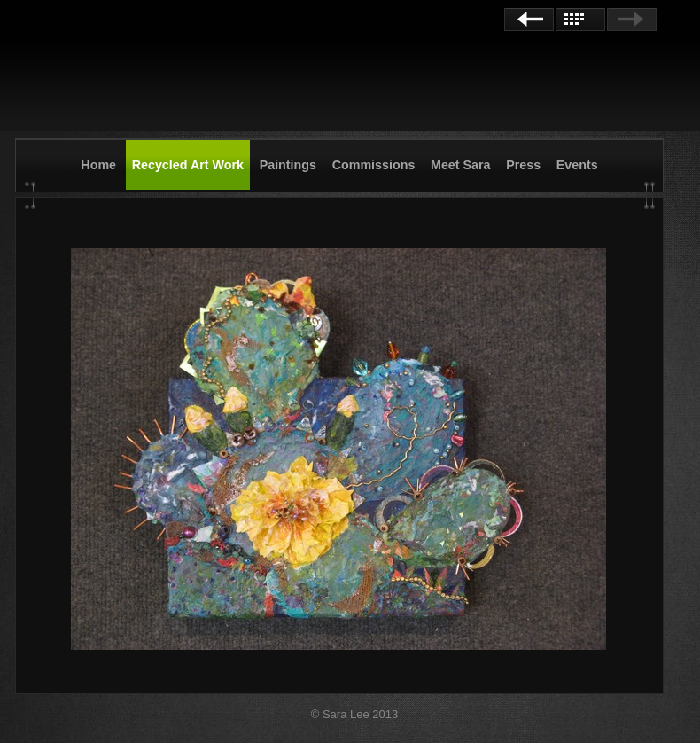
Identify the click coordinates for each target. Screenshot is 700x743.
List (580, 20)
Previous (529, 20)
